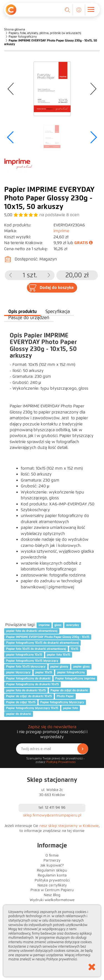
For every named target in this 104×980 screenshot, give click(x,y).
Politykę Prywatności (61, 762)
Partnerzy (52, 860)
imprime (61, 231)
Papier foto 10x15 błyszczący (26, 666)
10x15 (74, 649)
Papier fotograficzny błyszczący (62, 702)
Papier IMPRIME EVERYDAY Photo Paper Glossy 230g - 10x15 (48, 637)
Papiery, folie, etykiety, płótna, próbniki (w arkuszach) (45, 33)
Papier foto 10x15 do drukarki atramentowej (36, 649)
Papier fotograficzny (23, 37)
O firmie (52, 855)
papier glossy (59, 666)
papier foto (70, 708)
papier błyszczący (18, 673)
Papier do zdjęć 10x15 (21, 702)
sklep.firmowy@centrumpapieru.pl (52, 815)
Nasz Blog (52, 895)
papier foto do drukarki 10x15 (26, 690)
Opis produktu (22, 311)
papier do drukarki (19, 714)
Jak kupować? (52, 865)
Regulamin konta (52, 875)
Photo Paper (65, 696)
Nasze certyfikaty (52, 885)
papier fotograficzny (71, 673)
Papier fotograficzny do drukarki (28, 678)
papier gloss (81, 666)
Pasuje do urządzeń (29, 318)
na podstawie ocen (59, 215)
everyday (73, 625)
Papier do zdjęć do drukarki (69, 690)
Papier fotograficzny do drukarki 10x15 (32, 684)
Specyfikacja (58, 311)
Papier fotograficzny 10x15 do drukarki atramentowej (42, 643)
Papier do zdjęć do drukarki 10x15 (29, 696)
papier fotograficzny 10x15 (24, 655)
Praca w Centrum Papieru (52, 890)
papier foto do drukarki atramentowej (32, 631)
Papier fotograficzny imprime (75, 678)
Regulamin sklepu (52, 870)
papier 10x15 (44, 673)
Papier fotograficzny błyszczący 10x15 (32, 708)
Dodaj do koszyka (57, 288)
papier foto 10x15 (59, 655)
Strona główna (15, 29)
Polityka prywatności (52, 880)
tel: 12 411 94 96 (52, 808)
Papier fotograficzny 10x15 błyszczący (32, 661)
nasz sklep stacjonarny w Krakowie (69, 826)
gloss (58, 625)
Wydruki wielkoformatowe (52, 900)
